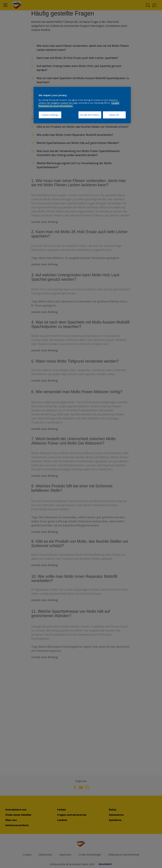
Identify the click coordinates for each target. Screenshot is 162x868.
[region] (82, 105)
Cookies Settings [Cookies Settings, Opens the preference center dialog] (50, 115)
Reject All (114, 115)
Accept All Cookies (90, 115)
